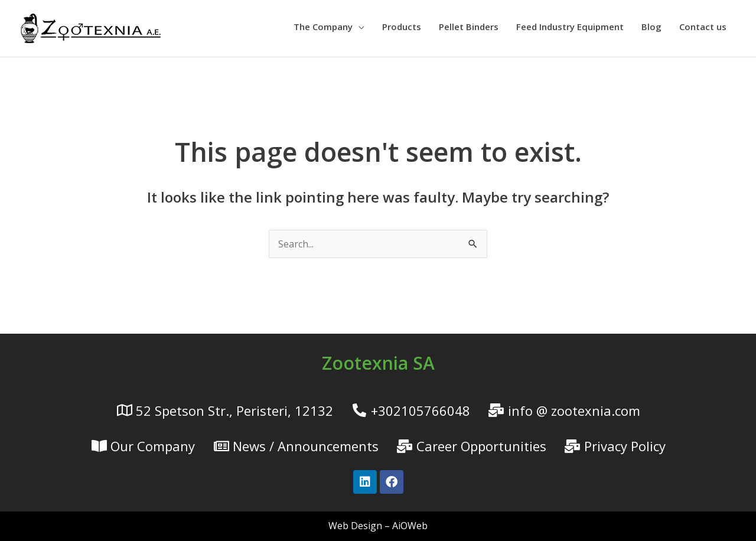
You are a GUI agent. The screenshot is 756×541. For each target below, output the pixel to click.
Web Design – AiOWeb (378, 526)
